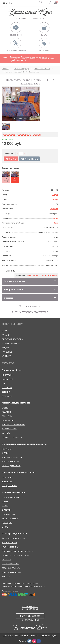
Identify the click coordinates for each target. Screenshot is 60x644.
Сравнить (11, 271)
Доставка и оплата (24, 135)
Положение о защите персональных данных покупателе (24, 586)
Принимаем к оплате (10, 591)
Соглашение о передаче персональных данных (20, 583)
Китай (56, 218)
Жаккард (55, 199)
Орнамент (54, 209)
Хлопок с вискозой (33, 275)
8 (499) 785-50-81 (30, 607)
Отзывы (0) (37, 135)
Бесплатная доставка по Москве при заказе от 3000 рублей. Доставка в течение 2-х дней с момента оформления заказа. (33, 59)
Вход (51, 3)
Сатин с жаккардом (49, 275)
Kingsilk (55, 195)
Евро (56, 223)
